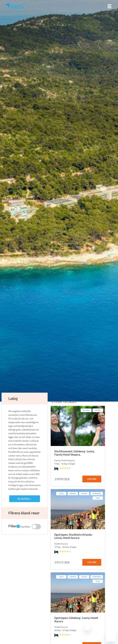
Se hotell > (25, 499)
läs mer (92, 479)
